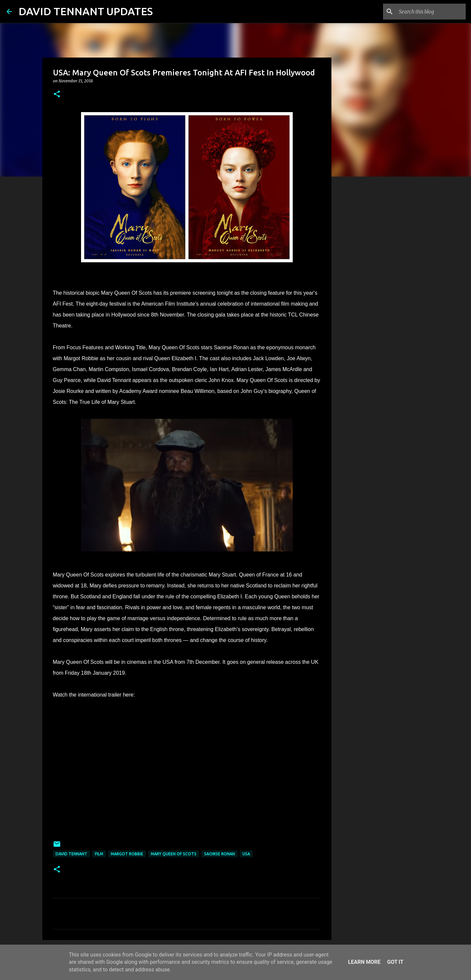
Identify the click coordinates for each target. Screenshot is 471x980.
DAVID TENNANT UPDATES (86, 11)
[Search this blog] (431, 12)
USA (246, 854)
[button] (57, 94)
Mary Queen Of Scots (174, 854)
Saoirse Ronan (219, 854)
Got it (395, 962)
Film (99, 854)
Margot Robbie (127, 854)
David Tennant (71, 854)
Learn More (364, 962)
